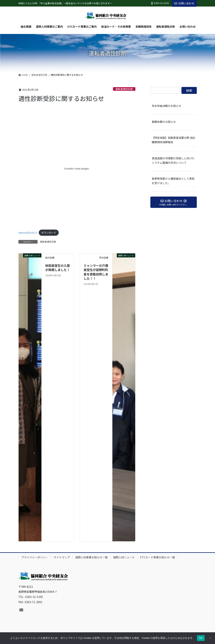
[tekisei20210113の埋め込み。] (77, 169)
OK (201, 638)
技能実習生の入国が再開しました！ (58, 268)
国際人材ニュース (124, 557)
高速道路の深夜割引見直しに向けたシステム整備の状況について (173, 160)
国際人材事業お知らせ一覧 (91, 557)
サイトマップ (62, 557)
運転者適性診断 (124, 89)
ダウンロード (49, 233)
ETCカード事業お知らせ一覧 (157, 557)
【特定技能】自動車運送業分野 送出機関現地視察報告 (174, 140)
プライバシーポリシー (35, 557)
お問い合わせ (184, 3)
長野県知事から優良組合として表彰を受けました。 (173, 181)
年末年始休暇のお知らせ (166, 106)
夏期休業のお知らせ (164, 122)
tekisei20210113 (28, 233)
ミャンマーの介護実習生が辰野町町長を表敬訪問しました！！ (96, 272)
